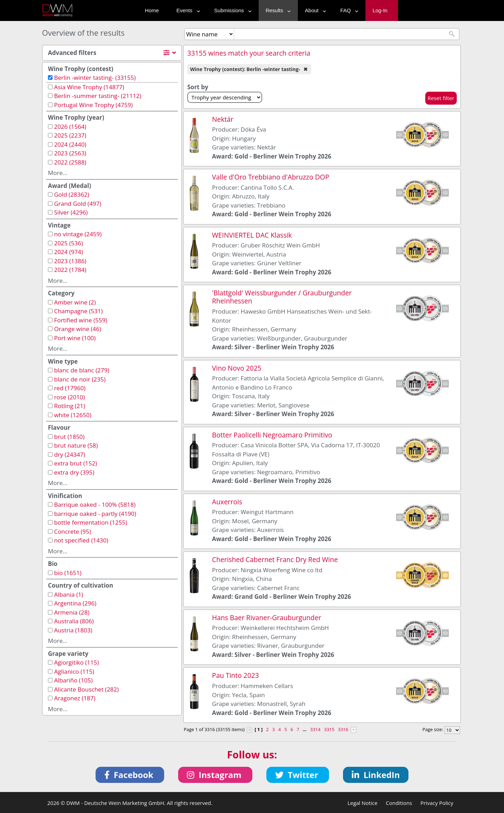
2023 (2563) (70, 153)
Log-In (380, 10)
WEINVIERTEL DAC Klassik (252, 235)
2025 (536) (68, 243)
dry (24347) (69, 454)
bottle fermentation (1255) (90, 522)
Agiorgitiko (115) (76, 662)
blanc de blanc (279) (82, 370)
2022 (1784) (70, 270)
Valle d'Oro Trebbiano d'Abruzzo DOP (271, 177)
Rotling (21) (69, 406)
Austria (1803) (73, 630)
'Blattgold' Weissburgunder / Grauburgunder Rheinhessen (282, 297)
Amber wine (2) (75, 302)
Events (187, 10)
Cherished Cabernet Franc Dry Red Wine (275, 559)
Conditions (399, 803)
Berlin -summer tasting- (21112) (97, 96)
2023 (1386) (70, 261)
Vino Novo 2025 (237, 368)
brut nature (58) (76, 445)
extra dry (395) (74, 472)
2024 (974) (68, 252)
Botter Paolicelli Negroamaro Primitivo (272, 435)
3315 (329, 729)
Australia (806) (74, 621)
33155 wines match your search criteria (249, 53)
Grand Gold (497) (78, 204)
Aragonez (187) (75, 698)
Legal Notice (362, 803)
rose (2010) (69, 397)
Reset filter (441, 98)
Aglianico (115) (74, 671)
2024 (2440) (70, 144)
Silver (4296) (71, 212)
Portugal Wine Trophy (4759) (93, 105)
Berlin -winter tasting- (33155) (95, 78)
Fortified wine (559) (80, 320)
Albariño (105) (73, 680)
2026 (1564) (70, 127)
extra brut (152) (75, 463)
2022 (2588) (70, 162)
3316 (343, 729)
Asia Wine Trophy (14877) (89, 87)
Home (152, 10)
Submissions (231, 10)
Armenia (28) (72, 612)
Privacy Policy (437, 803)
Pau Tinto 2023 (236, 675)
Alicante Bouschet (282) (86, 689)
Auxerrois (227, 502)
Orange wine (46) (78, 329)
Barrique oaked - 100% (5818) (95, 504)
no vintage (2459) (78, 234)
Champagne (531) (78, 311)
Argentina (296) (75, 603)
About (314, 10)
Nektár (223, 119)
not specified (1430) (81, 540)
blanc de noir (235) (80, 379)
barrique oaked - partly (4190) (95, 514)
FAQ (348, 10)
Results (276, 10)
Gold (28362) (71, 194)
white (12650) (73, 415)
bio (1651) (68, 573)
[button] (130, 775)
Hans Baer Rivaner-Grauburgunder (267, 618)
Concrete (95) (72, 531)
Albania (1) (68, 594)
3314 (315, 729)
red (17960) (70, 388)
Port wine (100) (75, 338)
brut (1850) (69, 437)
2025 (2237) (70, 135)
